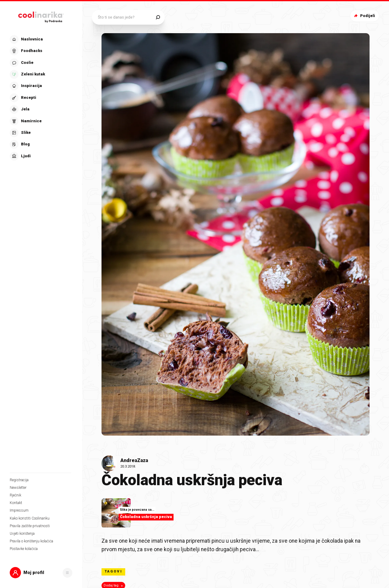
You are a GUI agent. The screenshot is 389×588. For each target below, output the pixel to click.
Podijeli (364, 16)
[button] (41, 573)
